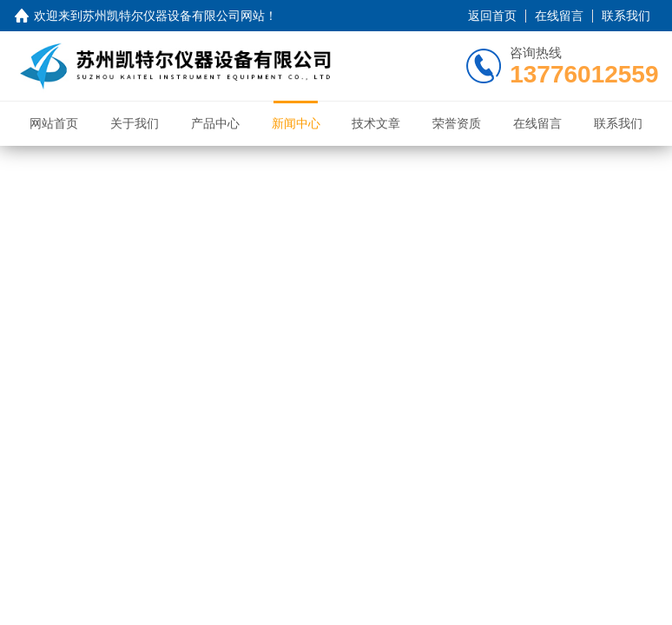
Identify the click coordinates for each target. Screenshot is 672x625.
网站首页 (54, 123)
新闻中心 (296, 123)
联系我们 (626, 16)
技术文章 (376, 123)
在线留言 (559, 16)
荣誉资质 (457, 123)
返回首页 (492, 16)
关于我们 (135, 123)
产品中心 (215, 123)
